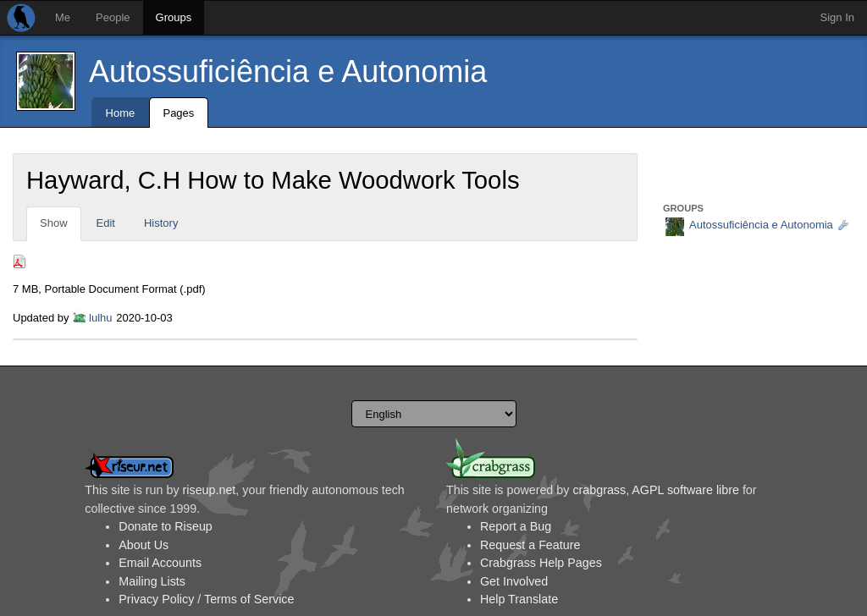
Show (54, 223)
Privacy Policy (156, 599)
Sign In (837, 17)
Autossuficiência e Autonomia (288, 71)
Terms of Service (249, 599)
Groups (174, 17)
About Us (144, 545)
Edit (106, 223)
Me (63, 17)
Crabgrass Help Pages (541, 563)
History (161, 223)
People (113, 17)
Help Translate (519, 599)
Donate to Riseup (165, 526)
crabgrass (599, 490)
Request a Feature (530, 545)
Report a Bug (516, 526)
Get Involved (514, 581)
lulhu (100, 318)
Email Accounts (160, 563)
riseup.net (210, 490)
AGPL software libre (685, 490)
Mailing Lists (152, 581)
